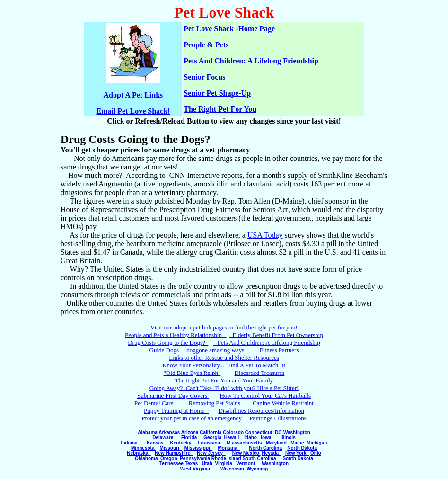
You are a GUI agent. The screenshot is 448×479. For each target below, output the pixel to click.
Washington (275, 464)
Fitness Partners (279, 350)
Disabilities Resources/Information (261, 411)
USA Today (265, 235)
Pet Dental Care (155, 403)
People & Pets (206, 45)
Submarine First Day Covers (173, 395)
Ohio (316, 453)
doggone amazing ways (218, 350)
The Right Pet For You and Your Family (224, 380)
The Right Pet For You (220, 109)
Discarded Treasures (260, 373)
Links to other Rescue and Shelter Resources (224, 358)
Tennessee (172, 464)
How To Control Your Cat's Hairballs (265, 395)
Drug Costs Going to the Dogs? (168, 342)
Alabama (148, 432)
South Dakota (298, 458)
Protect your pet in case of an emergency (192, 418)
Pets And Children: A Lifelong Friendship (252, 61)
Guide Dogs (167, 350)
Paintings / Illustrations (278, 418)
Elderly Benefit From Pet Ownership (276, 335)
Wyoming (257, 469)
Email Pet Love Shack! (133, 111)
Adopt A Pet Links (133, 95)
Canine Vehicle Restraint (283, 403)
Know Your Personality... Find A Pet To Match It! (224, 365)
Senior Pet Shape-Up (217, 93)
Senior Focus (204, 77)
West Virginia (197, 469)
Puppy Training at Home (176, 411)
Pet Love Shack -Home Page (229, 29)
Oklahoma (147, 458)
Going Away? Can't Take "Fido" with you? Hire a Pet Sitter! (224, 388)
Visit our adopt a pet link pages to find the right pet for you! (224, 327)
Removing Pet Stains (216, 403)
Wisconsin (233, 469)
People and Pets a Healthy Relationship (176, 335)
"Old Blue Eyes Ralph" (192, 373)
